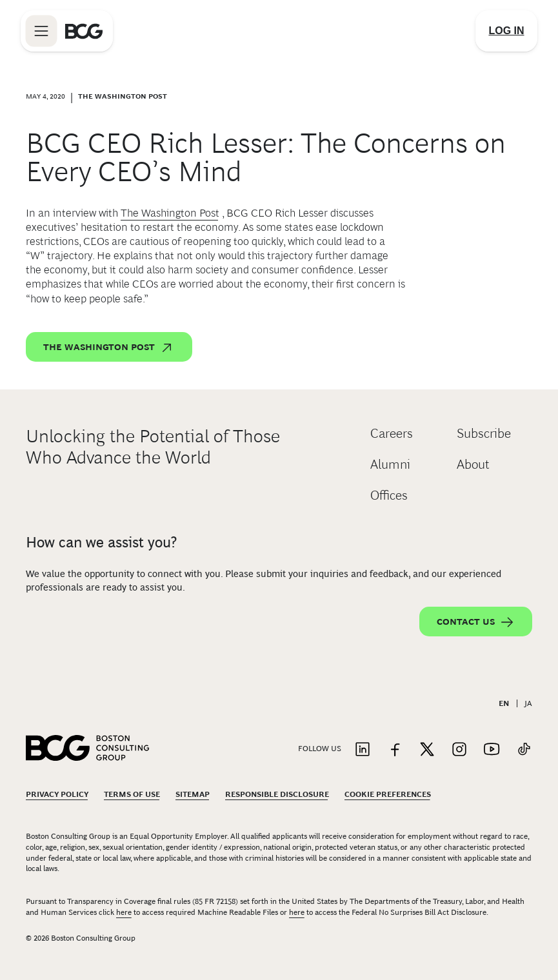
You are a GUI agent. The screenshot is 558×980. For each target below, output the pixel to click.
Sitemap (193, 794)
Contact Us (476, 622)
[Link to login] (506, 31)
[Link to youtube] (492, 750)
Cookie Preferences (388, 794)
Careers (392, 433)
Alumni (390, 464)
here (124, 912)
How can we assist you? (101, 542)
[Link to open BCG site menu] (41, 31)
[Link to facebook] (395, 750)
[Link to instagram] (459, 750)
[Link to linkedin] (363, 750)
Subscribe (484, 433)
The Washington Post (170, 213)
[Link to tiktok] (524, 750)
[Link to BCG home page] (84, 31)
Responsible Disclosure (277, 794)
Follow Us (320, 749)
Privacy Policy (57, 794)
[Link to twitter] (427, 750)
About (473, 464)
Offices (389, 495)
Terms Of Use (132, 794)
